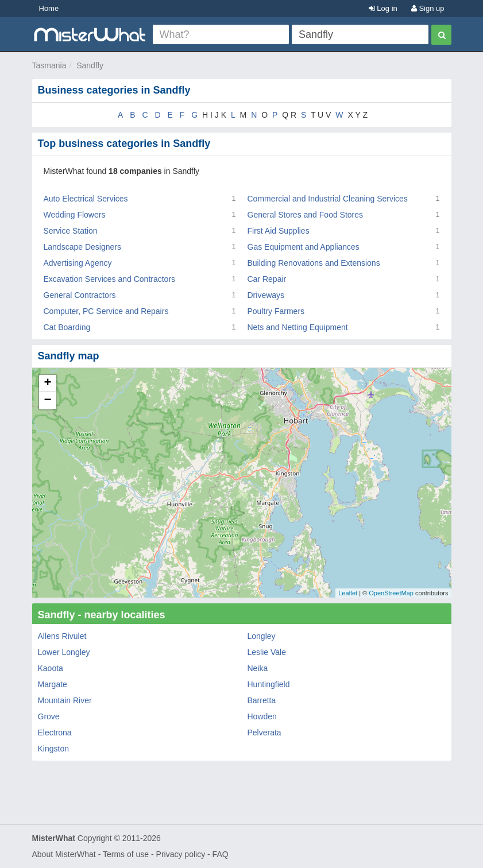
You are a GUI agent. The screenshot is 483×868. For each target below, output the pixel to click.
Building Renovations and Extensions (314, 263)
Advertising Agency (78, 263)
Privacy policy (181, 854)
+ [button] (47, 383)
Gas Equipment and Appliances (304, 247)
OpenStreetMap (391, 593)
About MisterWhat (64, 854)
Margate (53, 684)
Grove (49, 716)
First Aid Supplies (279, 231)
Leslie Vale (267, 652)
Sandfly (90, 65)
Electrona (55, 733)
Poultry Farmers (276, 311)
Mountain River (65, 700)
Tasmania (49, 65)
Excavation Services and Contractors (110, 279)
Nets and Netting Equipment (298, 327)
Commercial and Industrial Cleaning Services (328, 199)
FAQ (221, 854)
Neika (258, 668)
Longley (262, 636)
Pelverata (264, 733)
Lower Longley (64, 652)
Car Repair (267, 279)
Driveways (266, 295)
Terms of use (126, 854)
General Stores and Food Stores (306, 215)
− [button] (47, 401)
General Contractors (80, 295)
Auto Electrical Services (86, 199)
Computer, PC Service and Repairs (106, 311)
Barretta (262, 700)
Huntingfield (269, 684)
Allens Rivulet (62, 636)
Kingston (53, 749)
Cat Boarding (67, 327)
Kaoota (51, 668)
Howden (262, 716)
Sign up (428, 8)
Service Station (71, 231)
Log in (383, 8)
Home (49, 8)
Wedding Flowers (75, 215)
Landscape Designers (82, 247)
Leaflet (348, 593)
